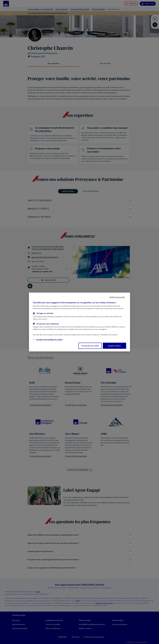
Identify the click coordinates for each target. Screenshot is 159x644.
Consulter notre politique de (49, 340)
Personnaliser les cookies (90, 346)
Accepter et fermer (114, 346)
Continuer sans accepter (117, 297)
